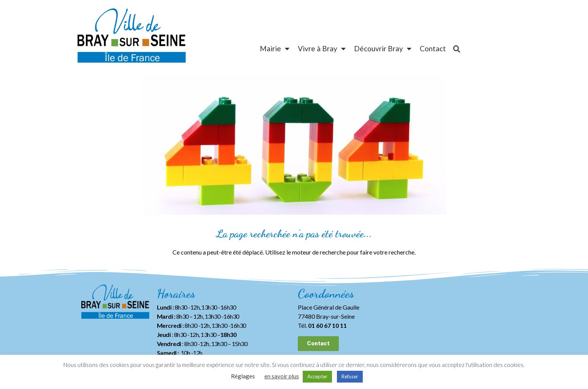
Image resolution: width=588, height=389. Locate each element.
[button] (318, 344)
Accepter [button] (317, 376)
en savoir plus (282, 376)
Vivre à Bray (322, 48)
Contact (433, 48)
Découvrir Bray (383, 48)
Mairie (275, 48)
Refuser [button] (350, 376)
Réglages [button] (243, 376)
